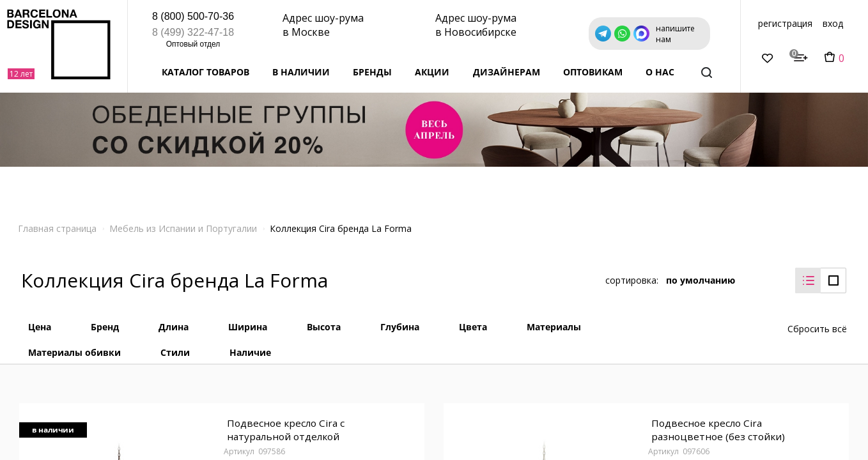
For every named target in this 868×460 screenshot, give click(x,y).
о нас (660, 72)
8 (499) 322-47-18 (193, 32)
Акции (432, 72)
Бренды (372, 72)
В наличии (301, 72)
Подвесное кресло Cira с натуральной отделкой (284, 424)
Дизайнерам (507, 72)
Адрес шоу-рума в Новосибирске (476, 25)
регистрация (785, 23)
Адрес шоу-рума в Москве (323, 25)
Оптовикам (593, 72)
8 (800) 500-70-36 (193, 16)
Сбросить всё (817, 319)
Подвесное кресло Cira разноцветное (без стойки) (717, 424)
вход (833, 23)
